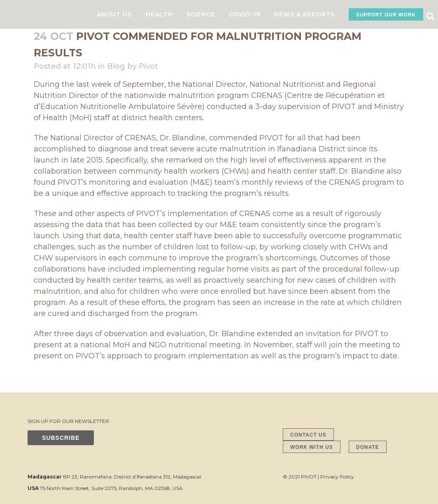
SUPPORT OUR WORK (386, 15)
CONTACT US (308, 435)
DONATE (368, 447)
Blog (116, 66)
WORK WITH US (312, 447)
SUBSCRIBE (61, 438)
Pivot (148, 66)
